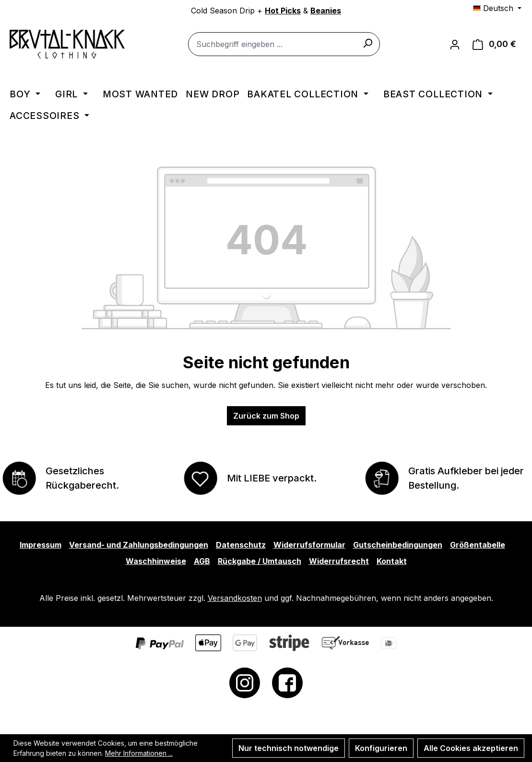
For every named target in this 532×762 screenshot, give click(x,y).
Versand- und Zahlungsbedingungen (139, 545)
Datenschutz (241, 545)
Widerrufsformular (309, 545)
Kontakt (392, 561)
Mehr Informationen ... (139, 753)
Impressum (41, 545)
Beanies (326, 11)
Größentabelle (478, 545)
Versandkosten (235, 598)
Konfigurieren (381, 748)
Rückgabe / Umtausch (260, 561)
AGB (202, 561)
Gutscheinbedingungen (398, 545)
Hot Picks (283, 11)
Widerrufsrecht (339, 561)
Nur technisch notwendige (289, 748)
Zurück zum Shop (266, 416)
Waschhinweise (156, 561)
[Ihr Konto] (455, 44)
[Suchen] (367, 43)
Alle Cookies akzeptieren (471, 748)
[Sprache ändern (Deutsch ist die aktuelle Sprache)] (497, 8)
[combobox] (284, 44)
